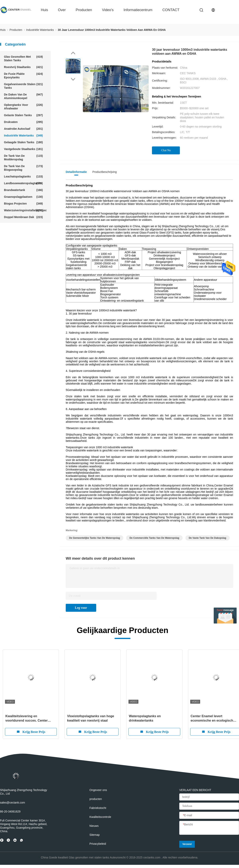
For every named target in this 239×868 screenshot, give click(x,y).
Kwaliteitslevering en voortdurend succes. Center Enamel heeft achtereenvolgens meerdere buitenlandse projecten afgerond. (30, 719)
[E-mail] (209, 815)
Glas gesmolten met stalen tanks (23, 58)
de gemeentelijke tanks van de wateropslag (95, 538)
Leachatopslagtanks (23, 176)
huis (44, 10)
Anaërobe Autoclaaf (23, 129)
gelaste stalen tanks (23, 115)
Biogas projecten (23, 204)
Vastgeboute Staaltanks (23, 149)
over (62, 10)
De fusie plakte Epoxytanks (23, 75)
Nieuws (94, 826)
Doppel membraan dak (23, 217)
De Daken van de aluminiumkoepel (23, 96)
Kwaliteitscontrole (100, 817)
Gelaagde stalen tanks (23, 142)
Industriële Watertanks (23, 135)
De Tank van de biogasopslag (23, 168)
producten (84, 10)
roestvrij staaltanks (23, 67)
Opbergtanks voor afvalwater (23, 107)
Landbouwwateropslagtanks (23, 183)
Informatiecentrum (138, 10)
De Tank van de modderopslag (23, 157)
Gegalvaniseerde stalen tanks (23, 86)
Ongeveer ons (98, 790)
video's (108, 10)
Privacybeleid (98, 844)
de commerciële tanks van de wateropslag (154, 538)
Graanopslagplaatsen (23, 197)
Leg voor (81, 608)
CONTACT (171, 10)
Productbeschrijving (105, 172)
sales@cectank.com (12, 803)
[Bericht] (209, 828)
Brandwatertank (23, 190)
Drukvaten (23, 122)
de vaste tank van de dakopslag (208, 538)
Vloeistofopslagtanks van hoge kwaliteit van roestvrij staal (91, 718)
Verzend (187, 844)
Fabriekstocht (98, 808)
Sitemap (95, 835)
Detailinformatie (76, 172)
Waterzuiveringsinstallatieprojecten (25, 210)
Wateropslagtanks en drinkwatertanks (145, 718)
